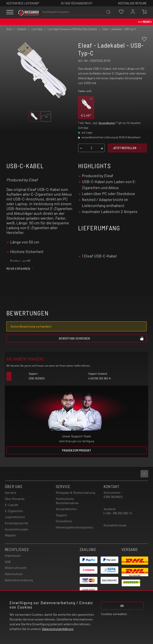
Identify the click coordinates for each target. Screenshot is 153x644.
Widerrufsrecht (16, 568)
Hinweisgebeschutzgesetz (74, 527)
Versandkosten (107, 123)
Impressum (13, 555)
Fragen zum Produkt (76, 450)
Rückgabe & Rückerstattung (76, 492)
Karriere (11, 492)
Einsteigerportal (16, 523)
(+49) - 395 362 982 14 (118, 513)
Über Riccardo (15, 499)
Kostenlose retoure (132, 3)
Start (9, 29)
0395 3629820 (113, 497)
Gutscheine (64, 521)
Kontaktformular (115, 525)
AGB (8, 562)
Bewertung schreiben (101, 338)
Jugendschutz (15, 517)
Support (61, 515)
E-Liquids (12, 505)
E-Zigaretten (14, 511)
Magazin (10, 535)
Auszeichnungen (17, 529)
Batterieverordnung (19, 580)
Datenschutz (14, 574)
